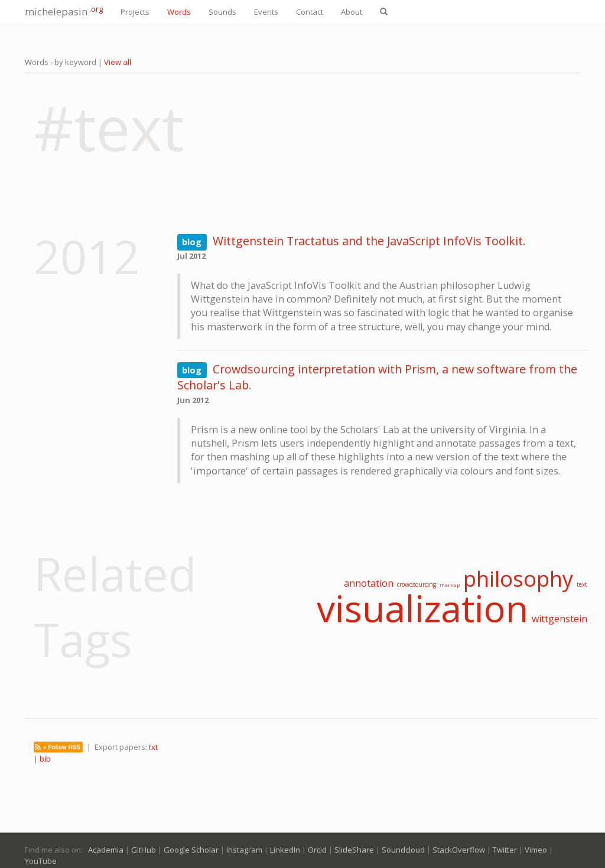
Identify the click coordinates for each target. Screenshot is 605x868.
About (352, 12)
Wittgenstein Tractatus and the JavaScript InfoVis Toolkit (368, 241)
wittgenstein (560, 619)
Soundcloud (403, 850)
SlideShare (354, 850)
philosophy (518, 579)
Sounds (222, 12)
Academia (106, 850)
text (582, 584)
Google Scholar (191, 850)
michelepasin (64, 11)
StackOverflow (459, 850)
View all (118, 62)
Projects (135, 12)
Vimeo (536, 850)
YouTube (41, 861)
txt (153, 747)
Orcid (317, 850)
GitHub (144, 850)
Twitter (505, 850)
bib (45, 759)
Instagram (244, 850)
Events (266, 12)
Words (179, 12)
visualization (422, 608)
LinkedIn (285, 850)
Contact (310, 12)
